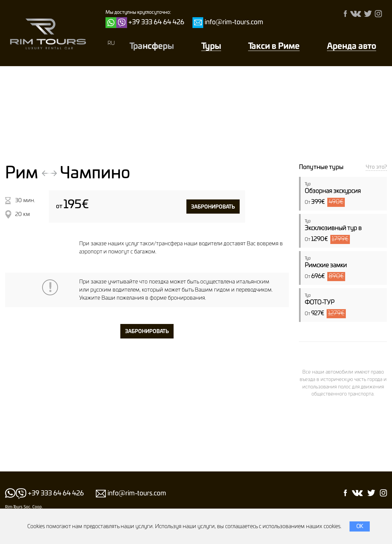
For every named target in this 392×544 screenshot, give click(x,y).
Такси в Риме (274, 47)
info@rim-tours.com (234, 22)
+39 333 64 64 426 (156, 22)
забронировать (213, 207)
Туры (211, 47)
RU (111, 43)
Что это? (376, 167)
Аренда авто (352, 47)
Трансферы (152, 47)
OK (360, 526)
